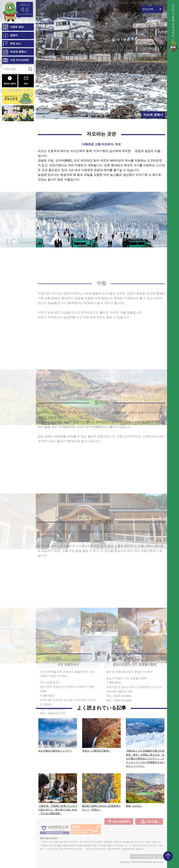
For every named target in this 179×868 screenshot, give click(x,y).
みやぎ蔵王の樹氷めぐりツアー (55, 751)
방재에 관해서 (10, 80)
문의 (26, 80)
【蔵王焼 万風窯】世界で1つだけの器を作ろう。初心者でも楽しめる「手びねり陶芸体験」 (58, 810)
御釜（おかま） (134, 806)
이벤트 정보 (17, 27)
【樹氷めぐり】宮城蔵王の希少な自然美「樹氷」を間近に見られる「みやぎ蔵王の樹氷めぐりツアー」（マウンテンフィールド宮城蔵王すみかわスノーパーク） (145, 758)
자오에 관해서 (18, 52)
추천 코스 (16, 44)
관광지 (14, 35)
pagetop (168, 856)
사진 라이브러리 (19, 60)
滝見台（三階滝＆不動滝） (96, 751)
